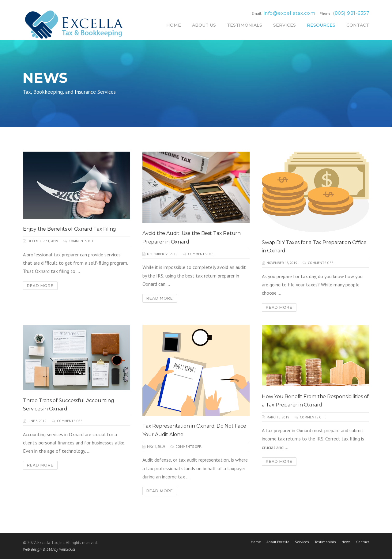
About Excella (278, 542)
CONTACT (358, 25)
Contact (363, 542)
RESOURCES (321, 25)
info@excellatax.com (290, 13)
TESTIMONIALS (245, 25)
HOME (174, 25)
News (346, 542)
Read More (40, 286)
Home (256, 542)
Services (302, 542)
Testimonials (325, 542)
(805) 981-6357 (351, 13)
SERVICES (285, 25)
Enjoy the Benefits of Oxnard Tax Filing (70, 229)
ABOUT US (204, 25)
